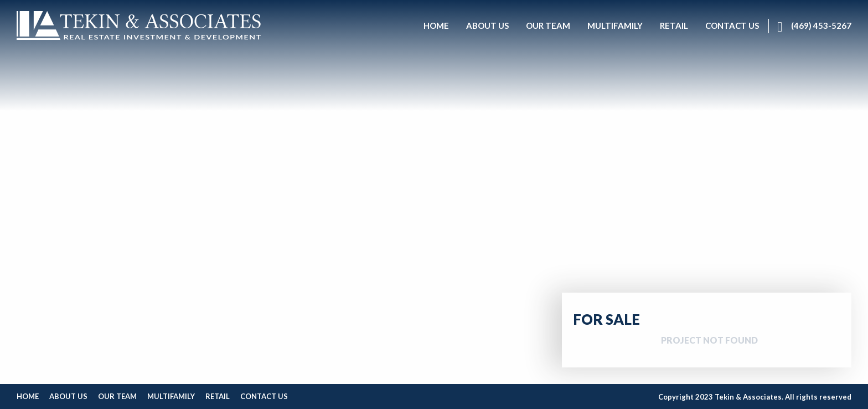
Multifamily (171, 396)
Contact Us (264, 396)
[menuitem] (436, 26)
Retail (218, 396)
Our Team (117, 396)
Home (28, 396)
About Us (68, 396)
